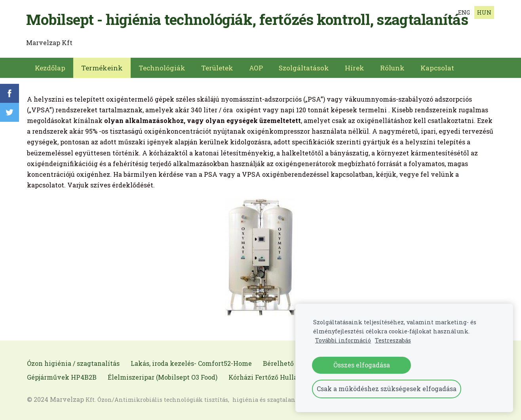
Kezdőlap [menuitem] (50, 67)
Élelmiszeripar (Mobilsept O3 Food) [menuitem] (163, 377)
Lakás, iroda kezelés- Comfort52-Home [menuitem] (191, 363)
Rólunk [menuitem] (392, 67)
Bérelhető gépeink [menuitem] (292, 363)
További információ (343, 340)
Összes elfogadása (362, 365)
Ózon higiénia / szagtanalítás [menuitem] (73, 363)
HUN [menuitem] (484, 12)
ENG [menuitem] (464, 12)
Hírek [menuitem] (355, 67)
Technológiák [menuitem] (162, 67)
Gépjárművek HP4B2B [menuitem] (62, 377)
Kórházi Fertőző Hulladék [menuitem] (269, 377)
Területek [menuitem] (217, 67)
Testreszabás (393, 340)
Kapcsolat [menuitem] (437, 67)
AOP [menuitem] (256, 67)
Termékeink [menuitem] (102, 67)
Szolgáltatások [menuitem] (304, 67)
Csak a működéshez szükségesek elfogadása (387, 389)
